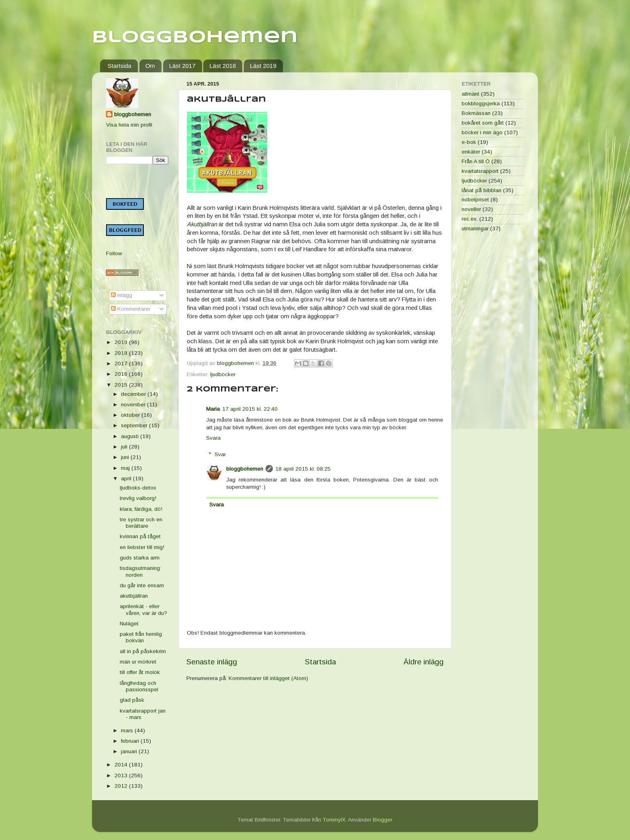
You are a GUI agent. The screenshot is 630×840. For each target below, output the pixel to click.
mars (128, 730)
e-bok (469, 142)
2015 (122, 385)
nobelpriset (475, 200)
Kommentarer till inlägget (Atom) (268, 678)
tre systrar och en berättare (141, 523)
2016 (122, 374)
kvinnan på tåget (140, 536)
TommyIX (334, 820)
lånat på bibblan (482, 190)
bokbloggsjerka (481, 103)
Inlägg (122, 295)
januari (130, 751)
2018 (122, 353)
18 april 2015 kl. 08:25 (303, 469)
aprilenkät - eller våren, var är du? (143, 610)
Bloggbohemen (195, 38)
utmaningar (475, 228)
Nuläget (129, 624)
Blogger (382, 820)
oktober (131, 415)
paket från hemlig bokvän (141, 637)
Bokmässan (476, 113)
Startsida (120, 66)
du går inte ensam (142, 585)
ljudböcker (223, 374)
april (127, 478)
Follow (114, 253)
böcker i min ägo (482, 132)
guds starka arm (140, 558)
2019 (122, 342)
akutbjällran (134, 596)
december (134, 394)
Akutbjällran (202, 224)
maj (126, 468)
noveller (471, 209)
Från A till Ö (476, 161)
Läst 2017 (182, 66)
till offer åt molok (140, 672)
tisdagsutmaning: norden (140, 571)
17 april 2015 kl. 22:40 (250, 409)
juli (125, 447)
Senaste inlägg (212, 662)
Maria (213, 409)
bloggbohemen (245, 469)
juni (126, 457)
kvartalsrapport (480, 171)
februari (131, 741)
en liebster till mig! (142, 547)
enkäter (471, 152)
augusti (131, 436)
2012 (122, 786)
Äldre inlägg (423, 662)
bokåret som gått (483, 123)
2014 (122, 765)
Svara (213, 438)
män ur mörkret (138, 662)
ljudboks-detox (138, 488)
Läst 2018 (223, 66)
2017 (122, 364)
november (134, 405)
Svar (220, 454)
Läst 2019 (263, 66)
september (135, 425)
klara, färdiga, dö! (141, 509)
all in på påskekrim (143, 651)
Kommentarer (131, 309)
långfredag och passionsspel (139, 686)
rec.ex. (470, 219)
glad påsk (132, 700)
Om (150, 66)
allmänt (470, 94)
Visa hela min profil (129, 125)
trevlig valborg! (138, 498)
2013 (122, 775)
